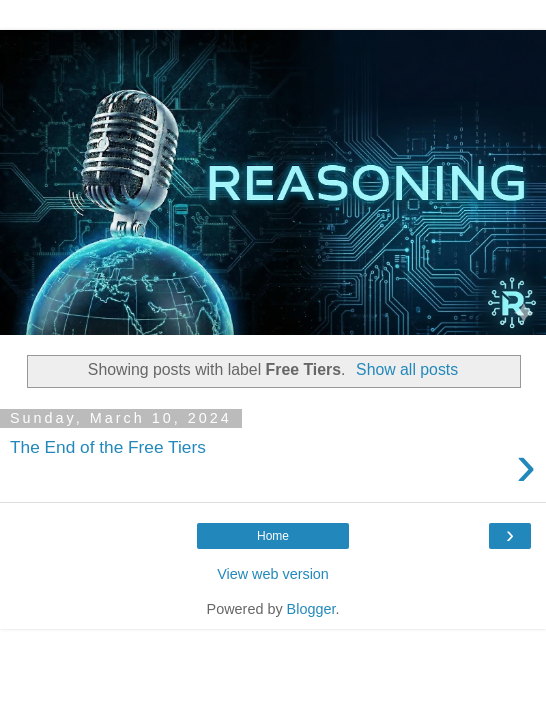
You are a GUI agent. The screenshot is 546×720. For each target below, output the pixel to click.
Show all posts (407, 369)
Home (273, 536)
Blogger (311, 609)
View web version (273, 574)
